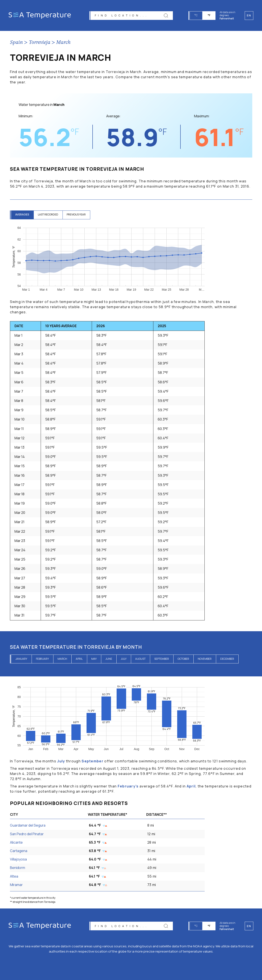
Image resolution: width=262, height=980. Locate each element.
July (124, 659)
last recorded (48, 214)
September (162, 659)
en (249, 926)
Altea (14, 876)
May (94, 659)
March (63, 43)
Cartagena (19, 851)
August (140, 659)
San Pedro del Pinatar (27, 834)
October (183, 659)
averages (22, 214)
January (21, 659)
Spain (16, 43)
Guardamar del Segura (28, 825)
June (109, 659)
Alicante (16, 842)
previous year (77, 214)
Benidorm (18, 868)
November (205, 659)
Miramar (16, 885)
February (42, 659)
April (79, 659)
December (227, 659)
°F (209, 15)
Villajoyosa (18, 859)
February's (128, 786)
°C (196, 15)
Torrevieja (40, 43)
